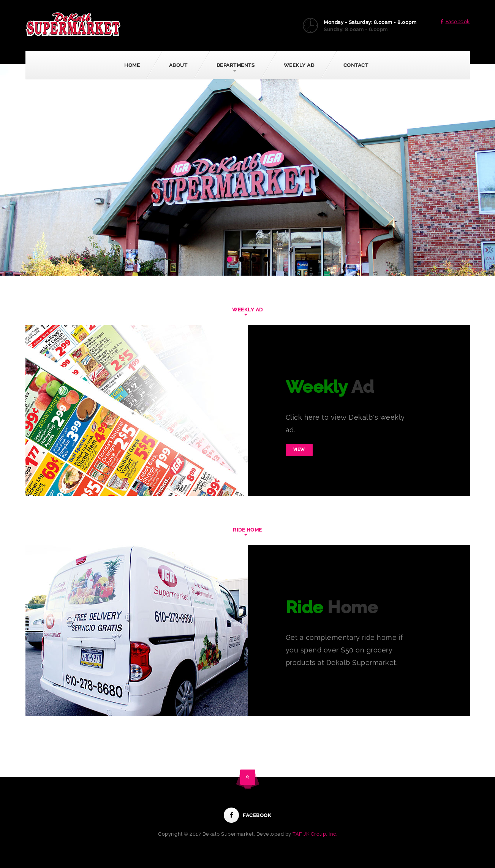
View (299, 450)
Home (132, 65)
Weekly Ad (299, 65)
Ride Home (247, 530)
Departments (236, 65)
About (178, 65)
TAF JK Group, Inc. (315, 834)
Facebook (454, 21)
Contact (356, 65)
